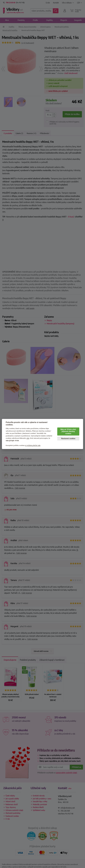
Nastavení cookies (68, 439)
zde (28, 438)
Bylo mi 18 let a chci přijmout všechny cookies (68, 432)
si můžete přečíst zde (33, 445)
